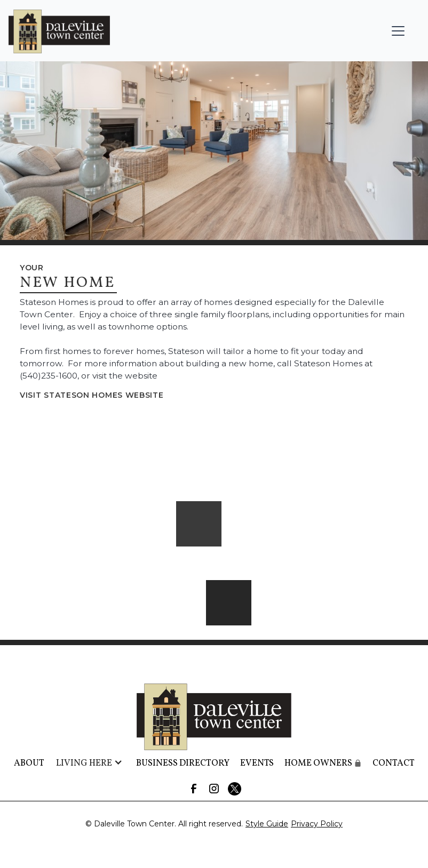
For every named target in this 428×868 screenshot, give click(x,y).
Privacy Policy (317, 824)
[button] (398, 31)
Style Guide (267, 824)
